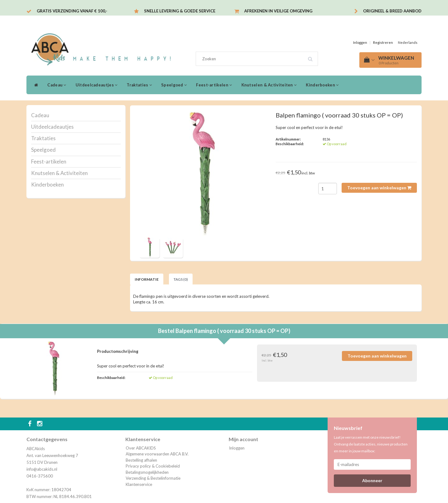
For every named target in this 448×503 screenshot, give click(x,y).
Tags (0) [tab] (181, 279)
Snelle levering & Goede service (180, 11)
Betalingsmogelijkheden (147, 472)
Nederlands (408, 42)
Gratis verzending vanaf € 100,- (72, 11)
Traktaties (139, 85)
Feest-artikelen (214, 85)
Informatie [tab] (147, 279)
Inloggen (360, 42)
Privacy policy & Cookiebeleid (153, 466)
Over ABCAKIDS (141, 448)
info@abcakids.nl (42, 469)
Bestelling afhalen (141, 460)
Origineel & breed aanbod (392, 11)
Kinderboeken (322, 85)
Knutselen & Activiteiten (269, 85)
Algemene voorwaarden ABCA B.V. (157, 454)
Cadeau (57, 85)
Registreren (383, 42)
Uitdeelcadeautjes (97, 85)
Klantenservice (139, 484)
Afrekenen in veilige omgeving (278, 11)
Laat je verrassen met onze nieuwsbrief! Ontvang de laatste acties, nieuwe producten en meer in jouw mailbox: (371, 444)
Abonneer (372, 480)
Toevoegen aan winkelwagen (379, 188)
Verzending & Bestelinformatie (153, 478)
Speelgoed (174, 85)
